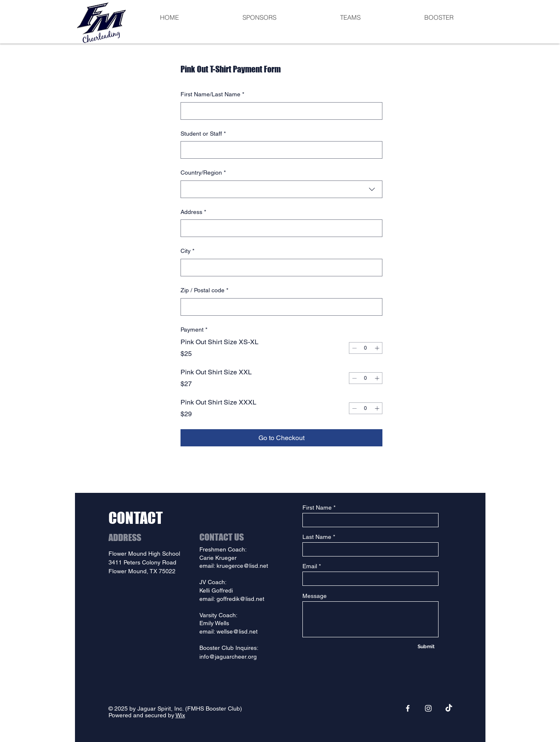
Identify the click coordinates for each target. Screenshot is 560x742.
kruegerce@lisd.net (242, 566)
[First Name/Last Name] (279, 111)
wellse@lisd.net (237, 631)
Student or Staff (203, 134)
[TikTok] (449, 708)
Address (193, 212)
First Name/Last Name (212, 95)
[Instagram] (428, 708)
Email (310, 566)
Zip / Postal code (204, 291)
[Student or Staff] (279, 150)
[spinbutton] (366, 348)
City (187, 251)
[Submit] (426, 647)
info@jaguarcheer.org (228, 657)
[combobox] (281, 189)
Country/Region (203, 173)
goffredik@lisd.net (240, 599)
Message (315, 596)
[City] (279, 268)
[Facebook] (408, 708)
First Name (317, 508)
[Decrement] (354, 348)
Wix (180, 715)
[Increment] (377, 348)
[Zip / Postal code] (279, 307)
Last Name (317, 537)
